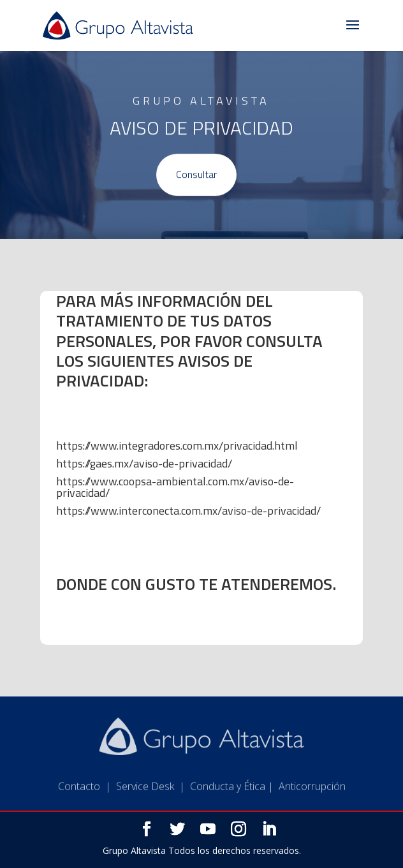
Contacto (79, 795)
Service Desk (145, 795)
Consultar (196, 175)
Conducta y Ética (228, 795)
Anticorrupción (312, 795)
